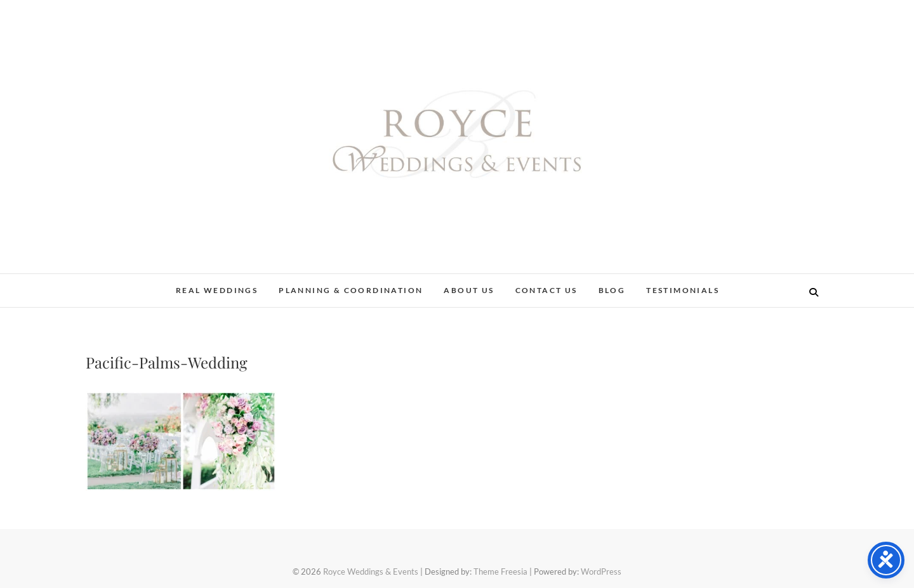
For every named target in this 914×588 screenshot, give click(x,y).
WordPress (601, 572)
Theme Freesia (500, 572)
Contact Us (546, 290)
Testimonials (683, 290)
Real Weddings (217, 290)
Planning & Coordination (351, 290)
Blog (612, 290)
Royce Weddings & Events (371, 572)
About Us (469, 290)
